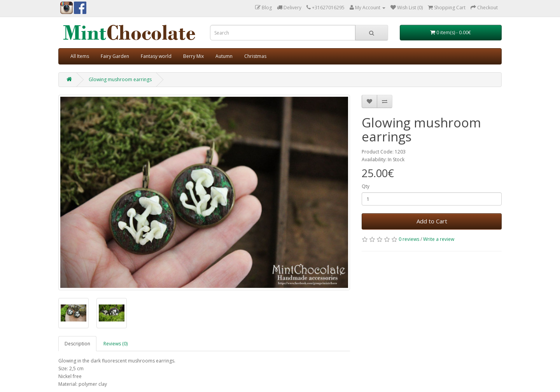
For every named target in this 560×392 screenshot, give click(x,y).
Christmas (255, 56)
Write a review (439, 239)
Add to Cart (432, 221)
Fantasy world (156, 56)
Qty (366, 186)
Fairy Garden (115, 56)
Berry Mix (193, 56)
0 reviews (409, 239)
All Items (80, 56)
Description (77, 344)
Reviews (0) (115, 344)
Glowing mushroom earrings (120, 79)
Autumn (224, 56)
